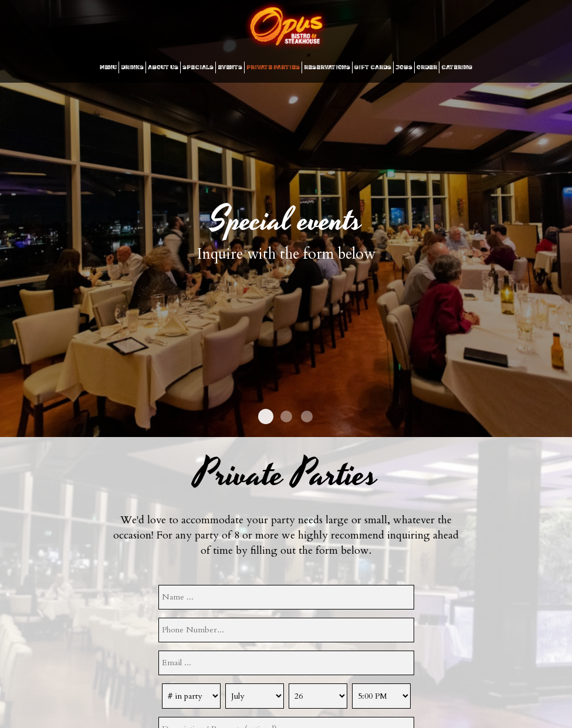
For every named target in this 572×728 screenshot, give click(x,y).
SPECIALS (198, 67)
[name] (286, 597)
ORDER (427, 67)
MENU (108, 67)
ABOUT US (163, 67)
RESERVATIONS (327, 67)
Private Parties (273, 67)
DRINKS (132, 67)
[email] (286, 663)
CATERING (457, 67)
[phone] (286, 630)
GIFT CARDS (373, 67)
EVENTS (230, 67)
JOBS (404, 67)
